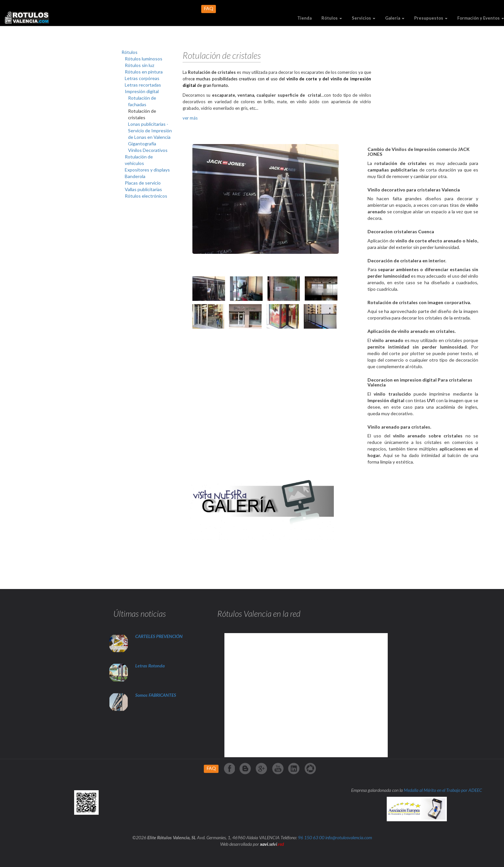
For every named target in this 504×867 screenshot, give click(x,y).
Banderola (135, 176)
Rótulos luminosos (144, 59)
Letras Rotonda (150, 666)
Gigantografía (142, 144)
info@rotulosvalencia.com (349, 837)
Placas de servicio (143, 183)
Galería (395, 18)
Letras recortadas (143, 85)
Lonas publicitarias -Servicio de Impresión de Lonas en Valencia (150, 131)
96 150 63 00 (311, 837)
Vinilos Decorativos (148, 150)
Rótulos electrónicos (146, 196)
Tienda (304, 18)
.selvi (272, 844)
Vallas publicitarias (143, 189)
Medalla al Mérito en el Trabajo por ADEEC (443, 790)
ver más (190, 118)
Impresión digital (142, 91)
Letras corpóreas (142, 78)
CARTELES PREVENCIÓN (159, 636)
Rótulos (332, 18)
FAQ (209, 8)
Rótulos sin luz (139, 65)
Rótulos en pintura (144, 72)
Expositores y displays (147, 170)
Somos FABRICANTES (156, 695)
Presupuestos (431, 18)
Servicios (364, 18)
